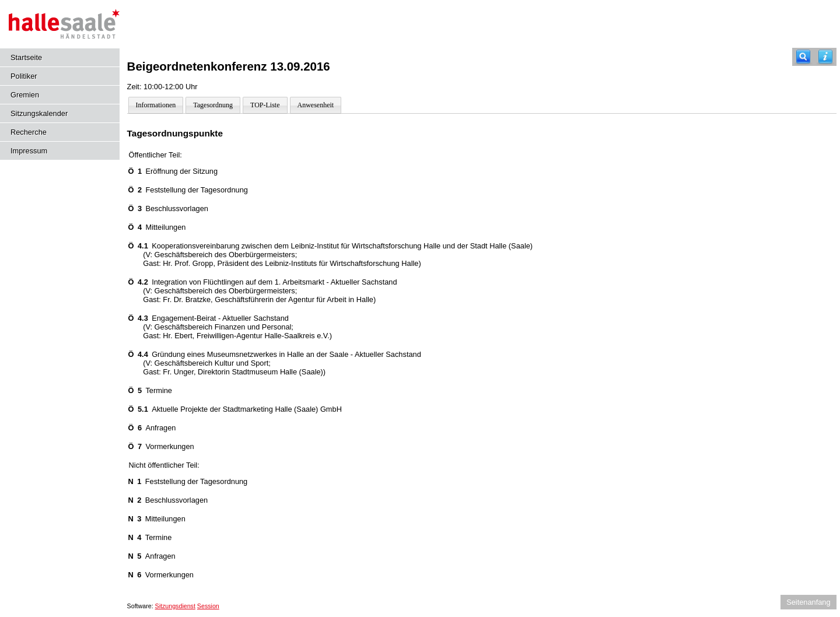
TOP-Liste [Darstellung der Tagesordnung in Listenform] (265, 105)
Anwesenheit (316, 105)
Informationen (156, 105)
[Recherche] (803, 57)
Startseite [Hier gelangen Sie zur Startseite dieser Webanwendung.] (26, 57)
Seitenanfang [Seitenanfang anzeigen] (808, 602)
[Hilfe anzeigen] (825, 57)
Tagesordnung (213, 105)
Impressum (29, 151)
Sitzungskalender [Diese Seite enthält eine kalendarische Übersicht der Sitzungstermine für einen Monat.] (39, 113)
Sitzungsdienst (175, 606)
